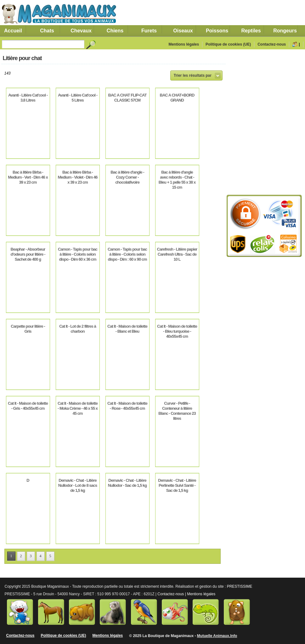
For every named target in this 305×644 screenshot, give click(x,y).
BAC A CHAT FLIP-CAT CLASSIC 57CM (127, 98)
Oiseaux (183, 31)
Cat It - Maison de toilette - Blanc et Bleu (127, 329)
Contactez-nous (272, 44)
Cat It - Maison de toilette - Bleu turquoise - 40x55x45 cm (177, 331)
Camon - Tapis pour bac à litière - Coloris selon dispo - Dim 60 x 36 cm (78, 254)
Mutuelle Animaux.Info (217, 636)
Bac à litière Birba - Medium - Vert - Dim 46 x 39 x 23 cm (28, 177)
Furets (149, 31)
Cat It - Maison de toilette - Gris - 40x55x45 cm (28, 406)
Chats (47, 31)
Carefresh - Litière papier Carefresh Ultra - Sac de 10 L (177, 254)
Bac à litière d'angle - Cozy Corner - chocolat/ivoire (127, 177)
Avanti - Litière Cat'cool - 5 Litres (78, 98)
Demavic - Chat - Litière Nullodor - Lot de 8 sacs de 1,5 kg (78, 485)
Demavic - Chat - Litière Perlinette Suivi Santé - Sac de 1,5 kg (177, 485)
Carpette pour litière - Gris (28, 329)
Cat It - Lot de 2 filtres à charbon (78, 329)
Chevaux (81, 31)
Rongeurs (285, 31)
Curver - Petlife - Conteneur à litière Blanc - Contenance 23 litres (177, 411)
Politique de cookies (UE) (228, 44)
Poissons (217, 31)
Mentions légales (184, 44)
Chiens (115, 31)
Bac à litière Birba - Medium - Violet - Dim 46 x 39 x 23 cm (77, 177)
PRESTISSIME (240, 586)
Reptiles (251, 31)
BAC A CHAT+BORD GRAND (177, 98)
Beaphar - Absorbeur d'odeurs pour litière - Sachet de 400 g (28, 254)
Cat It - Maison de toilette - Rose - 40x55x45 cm (127, 406)
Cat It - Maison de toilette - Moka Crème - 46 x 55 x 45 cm (78, 408)
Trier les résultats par (193, 75)
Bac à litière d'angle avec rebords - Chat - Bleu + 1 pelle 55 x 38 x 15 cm (177, 180)
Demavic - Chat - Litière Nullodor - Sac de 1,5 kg (127, 483)
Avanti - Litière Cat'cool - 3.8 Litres (28, 98)
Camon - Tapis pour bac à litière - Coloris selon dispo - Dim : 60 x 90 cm (127, 254)
